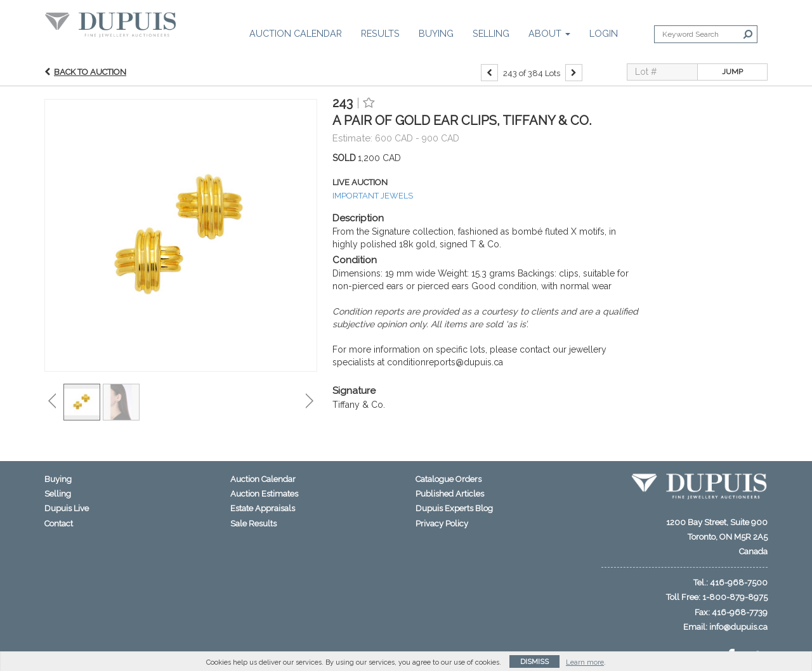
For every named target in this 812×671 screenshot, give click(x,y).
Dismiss (534, 662)
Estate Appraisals (263, 508)
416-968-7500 (739, 583)
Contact (59, 524)
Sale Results (253, 524)
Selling (491, 33)
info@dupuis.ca (738, 627)
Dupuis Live (67, 508)
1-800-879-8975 (735, 597)
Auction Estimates (264, 494)
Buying (436, 33)
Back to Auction (90, 75)
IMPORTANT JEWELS (373, 198)
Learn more (585, 662)
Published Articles (450, 494)
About (549, 33)
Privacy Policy (442, 524)
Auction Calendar (296, 33)
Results (380, 33)
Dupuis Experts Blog (454, 508)
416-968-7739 (740, 612)
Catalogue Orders (449, 479)
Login (604, 33)
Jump (732, 75)
